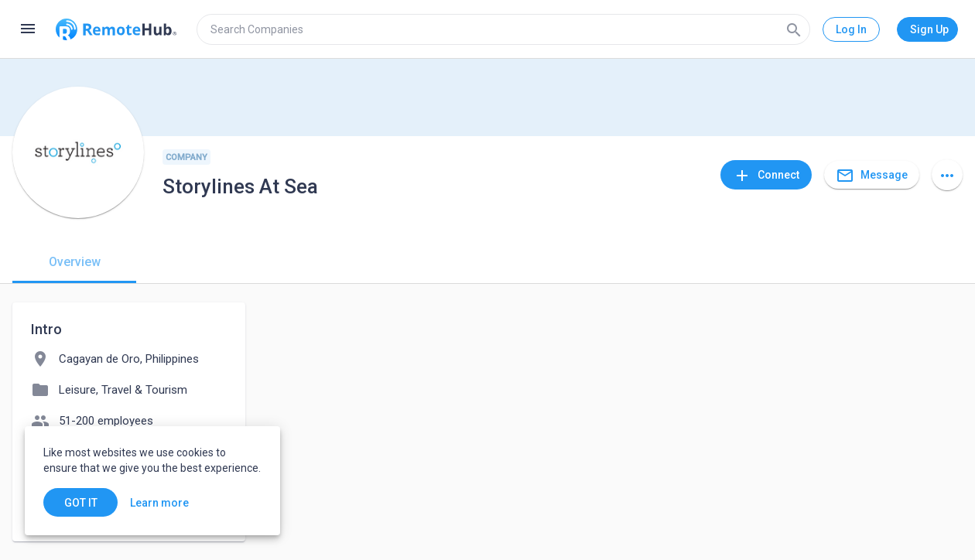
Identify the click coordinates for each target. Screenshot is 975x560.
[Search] (794, 29)
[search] (503, 29)
